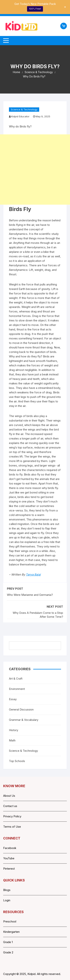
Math (12, 740)
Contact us (10, 806)
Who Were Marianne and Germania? (30, 595)
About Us (9, 796)
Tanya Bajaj (33, 575)
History (14, 730)
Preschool (10, 921)
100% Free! (35, 9)
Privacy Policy (12, 816)
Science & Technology (24, 109)
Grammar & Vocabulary (24, 720)
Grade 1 (8, 942)
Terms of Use (12, 827)
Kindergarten (11, 932)
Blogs (7, 890)
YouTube (9, 858)
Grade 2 (8, 952)
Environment (17, 689)
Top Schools (17, 761)
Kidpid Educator (20, 116)
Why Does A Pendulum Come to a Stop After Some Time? (38, 615)
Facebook (10, 848)
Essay (13, 699)
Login (7, 900)
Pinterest (9, 869)
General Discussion (21, 709)
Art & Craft (16, 679)
